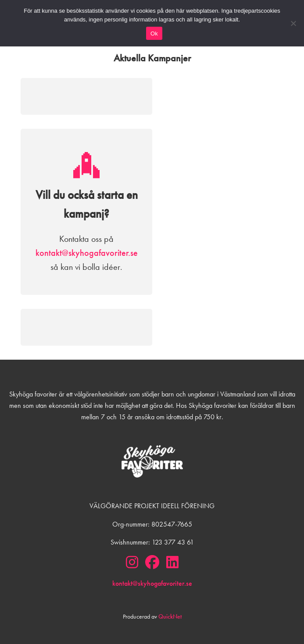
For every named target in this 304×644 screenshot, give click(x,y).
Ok (154, 34)
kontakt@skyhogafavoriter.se (87, 253)
